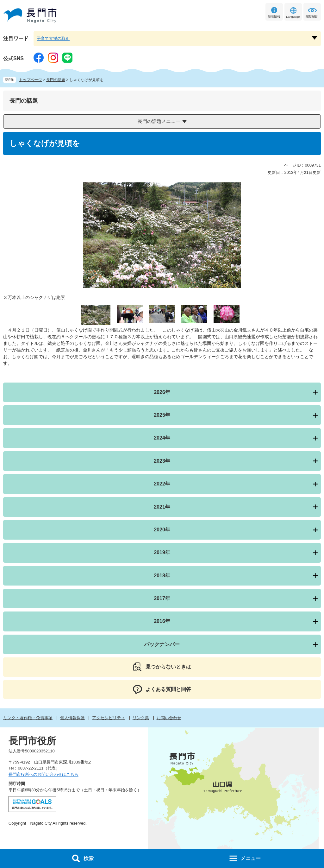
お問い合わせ (169, 718)
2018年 (162, 576)
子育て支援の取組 (53, 38)
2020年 (162, 530)
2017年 (162, 598)
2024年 (162, 438)
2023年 (162, 461)
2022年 (162, 484)
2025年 (162, 415)
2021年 (162, 507)
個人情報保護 (72, 718)
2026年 (162, 392)
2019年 (162, 552)
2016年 (162, 621)
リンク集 (141, 718)
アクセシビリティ (109, 718)
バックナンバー (162, 644)
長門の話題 (56, 80)
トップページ (30, 80)
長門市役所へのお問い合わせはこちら (44, 774)
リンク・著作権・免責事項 (28, 718)
